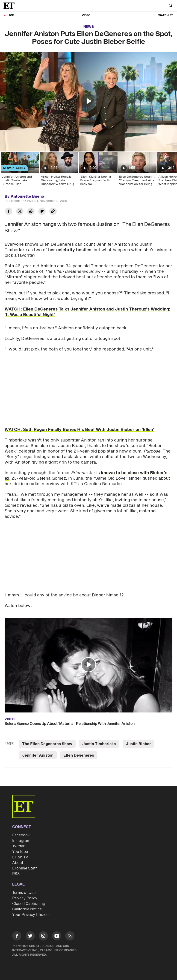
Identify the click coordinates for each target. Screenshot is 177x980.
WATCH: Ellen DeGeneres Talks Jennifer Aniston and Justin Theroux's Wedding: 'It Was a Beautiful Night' (87, 312)
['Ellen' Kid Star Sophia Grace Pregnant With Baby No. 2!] (98, 170)
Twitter (18, 846)
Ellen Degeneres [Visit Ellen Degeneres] (79, 755)
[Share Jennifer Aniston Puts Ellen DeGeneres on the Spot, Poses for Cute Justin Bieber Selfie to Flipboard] (42, 212)
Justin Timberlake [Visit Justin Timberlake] (99, 744)
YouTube (20, 852)
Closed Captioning (29, 904)
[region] (88, 102)
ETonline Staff (25, 868)
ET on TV (20, 857)
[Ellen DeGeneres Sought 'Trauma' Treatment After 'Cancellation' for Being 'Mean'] (137, 170)
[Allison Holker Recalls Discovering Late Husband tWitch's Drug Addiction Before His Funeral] (59, 170)
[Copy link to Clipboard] (53, 212)
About (18, 863)
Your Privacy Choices (31, 915)
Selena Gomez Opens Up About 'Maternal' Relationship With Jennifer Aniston (70, 724)
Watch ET (166, 16)
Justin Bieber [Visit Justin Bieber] (138, 744)
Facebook (21, 835)
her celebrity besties (70, 250)
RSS (16, 874)
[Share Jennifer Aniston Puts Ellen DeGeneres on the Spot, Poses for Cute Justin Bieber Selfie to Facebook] (9, 212)
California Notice (27, 909)
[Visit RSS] (70, 937)
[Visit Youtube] (57, 937)
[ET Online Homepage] (10, 6)
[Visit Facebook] (17, 937)
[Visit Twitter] (30, 937)
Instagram (21, 841)
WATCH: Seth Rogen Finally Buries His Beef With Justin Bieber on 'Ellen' (79, 430)
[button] (88, 101)
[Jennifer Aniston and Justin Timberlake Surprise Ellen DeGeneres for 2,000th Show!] (20, 170)
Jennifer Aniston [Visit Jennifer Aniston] (38, 755)
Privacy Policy (25, 898)
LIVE (11, 16)
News (89, 27)
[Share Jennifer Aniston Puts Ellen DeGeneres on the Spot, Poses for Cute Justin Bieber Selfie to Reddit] (31, 212)
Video (86, 16)
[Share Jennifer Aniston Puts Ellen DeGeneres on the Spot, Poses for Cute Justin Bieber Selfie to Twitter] (20, 212)
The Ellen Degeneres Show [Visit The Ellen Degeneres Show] (47, 744)
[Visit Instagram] (43, 937)
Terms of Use (24, 893)
